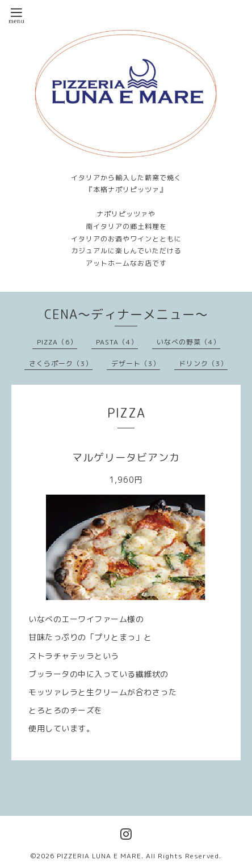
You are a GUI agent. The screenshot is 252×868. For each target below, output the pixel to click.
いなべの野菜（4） (188, 342)
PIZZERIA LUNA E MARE (99, 856)
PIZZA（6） (57, 342)
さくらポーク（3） (61, 363)
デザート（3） (136, 363)
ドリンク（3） (203, 363)
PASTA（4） (117, 342)
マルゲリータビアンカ (126, 458)
